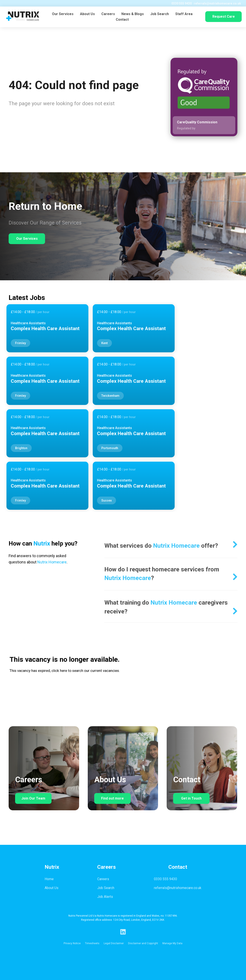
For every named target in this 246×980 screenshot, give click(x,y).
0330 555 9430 (178, 3)
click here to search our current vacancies (85, 671)
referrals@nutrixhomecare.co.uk (214, 3)
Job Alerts (105, 897)
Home (49, 879)
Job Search (160, 15)
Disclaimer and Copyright (143, 943)
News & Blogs (133, 15)
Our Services (63, 15)
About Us (87, 15)
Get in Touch (191, 798)
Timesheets (92, 943)
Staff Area (184, 15)
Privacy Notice (72, 943)
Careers (108, 15)
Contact (122, 20)
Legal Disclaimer (114, 943)
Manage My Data (172, 943)
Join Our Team (33, 798)
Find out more (112, 798)
